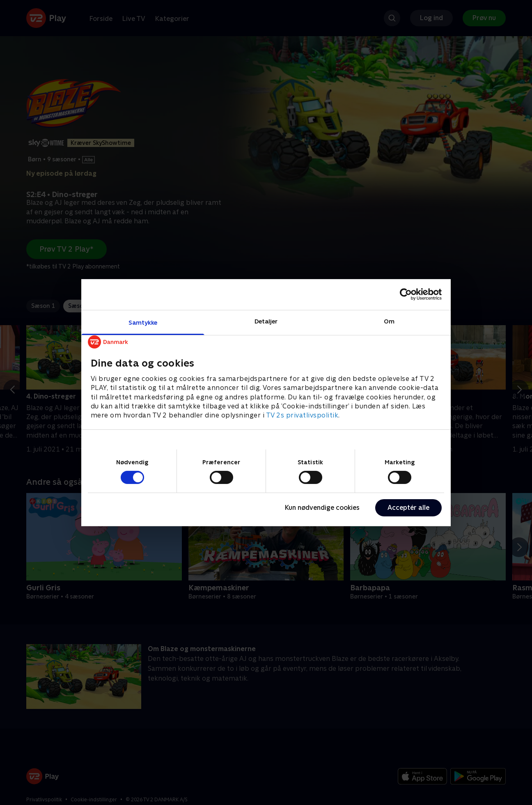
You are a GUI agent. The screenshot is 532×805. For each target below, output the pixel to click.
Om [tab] (389, 321)
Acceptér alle (408, 508)
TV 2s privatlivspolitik (302, 415)
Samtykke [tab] (143, 322)
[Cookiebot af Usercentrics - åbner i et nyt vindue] (406, 294)
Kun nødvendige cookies (322, 508)
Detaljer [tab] (266, 321)
